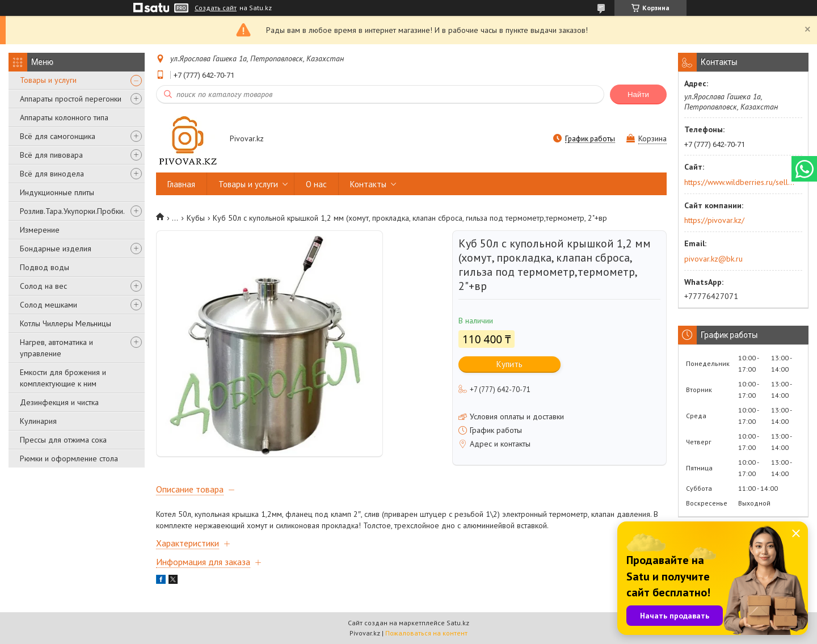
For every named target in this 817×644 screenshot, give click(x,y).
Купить (509, 364)
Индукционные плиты (57, 192)
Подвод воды (45, 267)
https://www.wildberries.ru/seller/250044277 (740, 182)
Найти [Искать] (638, 94)
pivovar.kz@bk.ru (713, 259)
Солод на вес (43, 286)
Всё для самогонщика (58, 136)
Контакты (368, 184)
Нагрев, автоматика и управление (56, 348)
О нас (316, 184)
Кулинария (38, 421)
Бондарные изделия (56, 249)
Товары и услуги (48, 80)
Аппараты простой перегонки (71, 99)
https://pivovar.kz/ (714, 220)
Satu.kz (458, 623)
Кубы (196, 218)
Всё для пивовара (51, 155)
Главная (181, 184)
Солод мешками (49, 305)
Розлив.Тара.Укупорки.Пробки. (72, 211)
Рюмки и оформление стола (69, 458)
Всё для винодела (52, 174)
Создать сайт (216, 8)
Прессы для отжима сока (63, 440)
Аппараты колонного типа (64, 117)
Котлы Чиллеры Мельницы (66, 323)
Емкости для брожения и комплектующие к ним (63, 378)
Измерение (40, 230)
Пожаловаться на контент (426, 633)
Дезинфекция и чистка (59, 402)
